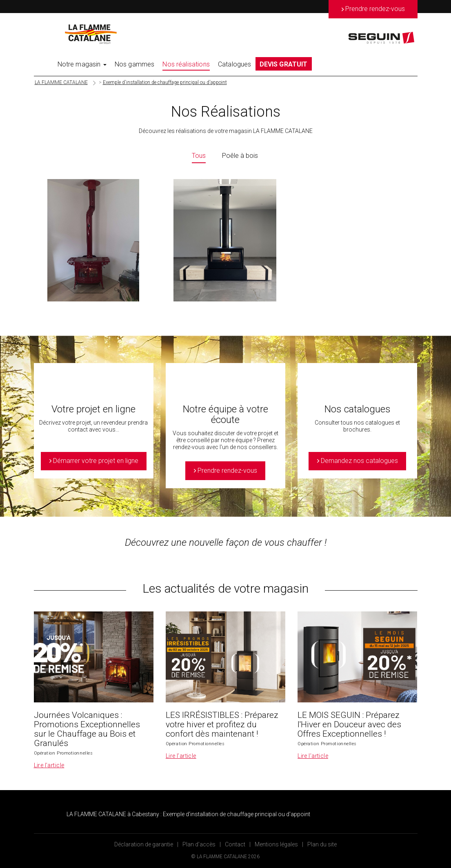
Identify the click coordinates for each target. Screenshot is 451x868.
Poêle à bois (240, 156)
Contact (235, 844)
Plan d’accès (199, 844)
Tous (199, 156)
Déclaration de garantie (144, 844)
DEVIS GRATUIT (284, 64)
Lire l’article (49, 765)
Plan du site (322, 844)
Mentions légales (276, 844)
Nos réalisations (186, 64)
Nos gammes (135, 64)
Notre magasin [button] (82, 64)
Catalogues (235, 64)
